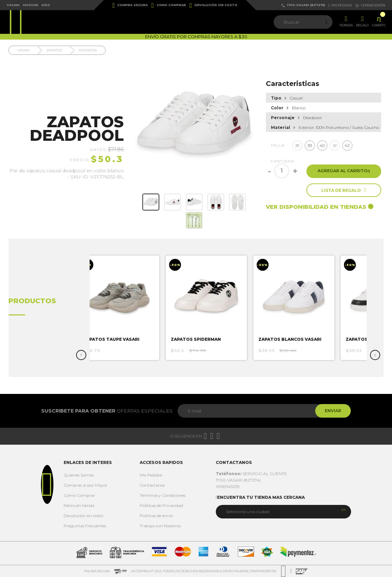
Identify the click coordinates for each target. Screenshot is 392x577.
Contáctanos (152, 485)
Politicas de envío (156, 516)
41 (335, 145)
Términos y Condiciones (163, 495)
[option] (120, 308)
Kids (46, 5)
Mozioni (31, 5)
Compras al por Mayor (86, 485)
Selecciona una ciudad (248, 512)
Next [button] (375, 355)
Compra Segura (130, 5)
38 (297, 145)
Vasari (13, 5)
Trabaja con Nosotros (160, 526)
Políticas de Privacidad (161, 505)
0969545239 (228, 486)
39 (310, 145)
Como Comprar (168, 5)
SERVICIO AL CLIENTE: (252, 474)
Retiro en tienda (79, 505)
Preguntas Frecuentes (85, 526)
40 (322, 145)
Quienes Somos (79, 475)
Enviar (332, 411)
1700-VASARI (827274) (303, 5)
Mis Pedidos (151, 475)
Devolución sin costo (213, 5)
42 (347, 145)
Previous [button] (81, 355)
